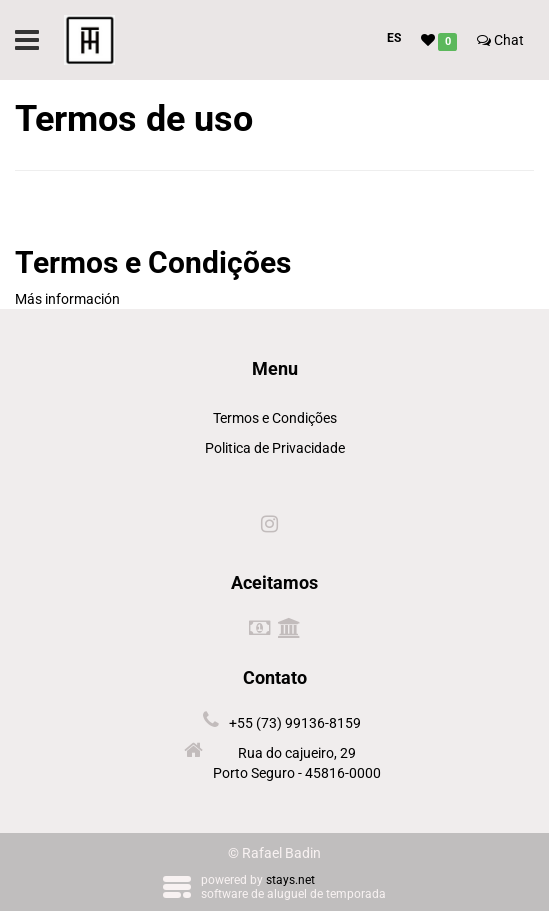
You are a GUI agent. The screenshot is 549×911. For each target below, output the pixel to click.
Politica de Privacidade (275, 448)
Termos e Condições (275, 418)
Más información (67, 299)
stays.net (290, 880)
